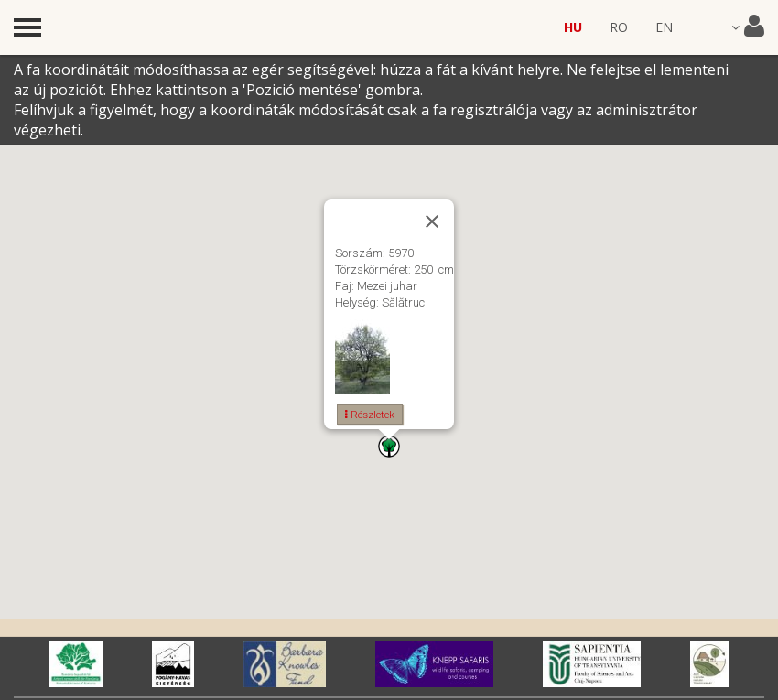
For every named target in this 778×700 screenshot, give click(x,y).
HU (573, 27)
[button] (389, 446)
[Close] (432, 221)
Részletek (370, 415)
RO (619, 27)
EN (664, 27)
